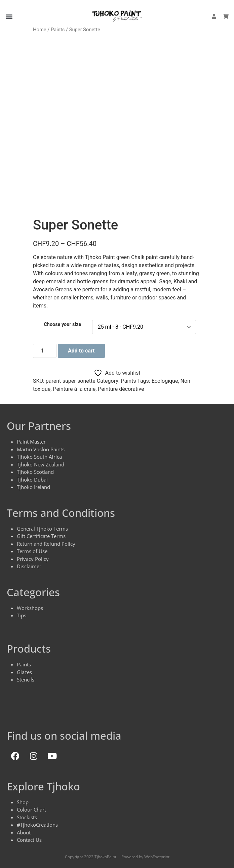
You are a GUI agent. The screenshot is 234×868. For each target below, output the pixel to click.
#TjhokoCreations (37, 825)
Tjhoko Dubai (32, 480)
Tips (22, 615)
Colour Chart (31, 810)
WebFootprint (157, 857)
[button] (9, 16)
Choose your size (62, 325)
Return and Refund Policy (46, 544)
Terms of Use (32, 551)
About (24, 832)
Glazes (24, 672)
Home (40, 30)
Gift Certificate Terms (41, 536)
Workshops (30, 608)
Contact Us (29, 840)
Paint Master (31, 442)
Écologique (165, 381)
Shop (23, 802)
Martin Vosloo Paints (41, 449)
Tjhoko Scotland (35, 472)
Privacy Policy (33, 559)
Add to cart (81, 351)
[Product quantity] (45, 351)
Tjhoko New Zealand (41, 464)
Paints (58, 30)
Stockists (27, 817)
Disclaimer (29, 566)
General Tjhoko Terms (42, 529)
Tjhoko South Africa (39, 457)
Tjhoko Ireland (33, 487)
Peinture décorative (121, 389)
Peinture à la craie (74, 389)
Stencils (26, 679)
